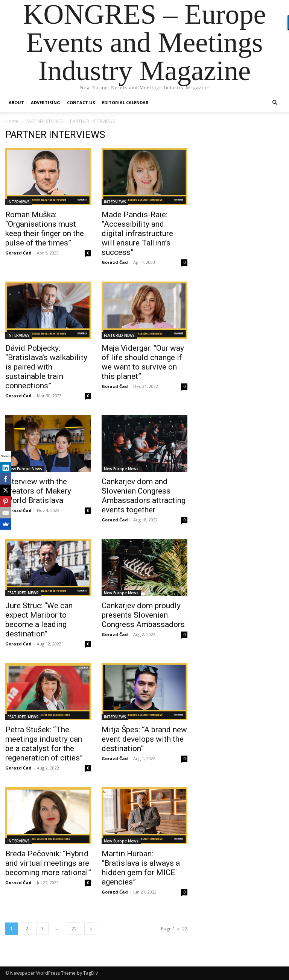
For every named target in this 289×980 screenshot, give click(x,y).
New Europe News (25, 469)
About (16, 102)
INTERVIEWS (19, 202)
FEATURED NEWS (119, 335)
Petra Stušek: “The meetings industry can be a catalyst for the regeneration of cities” (44, 744)
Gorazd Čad (18, 253)
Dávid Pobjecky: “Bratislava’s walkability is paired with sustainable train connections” (46, 367)
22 (74, 929)
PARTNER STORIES (44, 121)
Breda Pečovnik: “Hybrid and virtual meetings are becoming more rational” (48, 863)
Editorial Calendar (125, 102)
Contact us (81, 102)
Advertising (46, 102)
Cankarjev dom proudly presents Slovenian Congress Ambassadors (143, 615)
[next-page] (91, 929)
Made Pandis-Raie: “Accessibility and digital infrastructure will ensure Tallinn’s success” (137, 233)
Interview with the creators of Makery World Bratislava (38, 491)
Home (12, 121)
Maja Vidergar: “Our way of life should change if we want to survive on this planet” (143, 362)
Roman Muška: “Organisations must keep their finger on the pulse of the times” (45, 229)
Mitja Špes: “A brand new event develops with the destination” (144, 739)
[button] (275, 103)
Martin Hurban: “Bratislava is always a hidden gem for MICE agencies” (141, 868)
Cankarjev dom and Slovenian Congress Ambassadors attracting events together (144, 496)
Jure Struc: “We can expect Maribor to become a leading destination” (39, 620)
